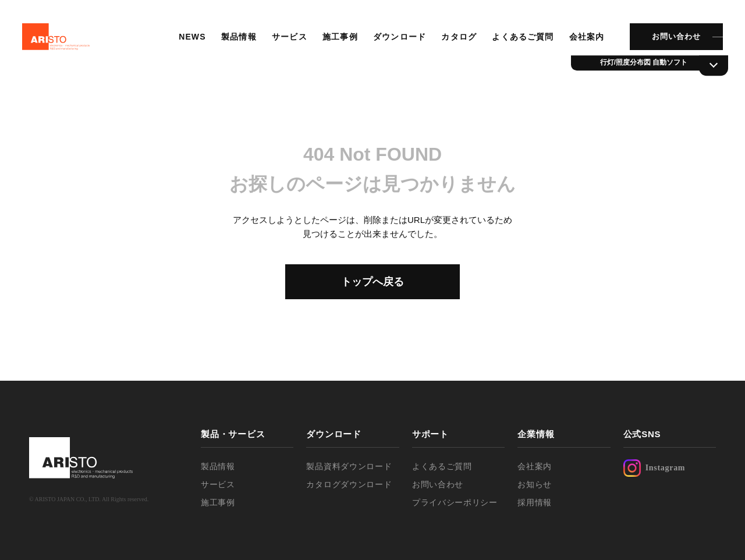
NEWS (191, 38)
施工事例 (339, 38)
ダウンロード (399, 38)
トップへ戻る (372, 282)
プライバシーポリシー (455, 502)
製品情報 (238, 38)
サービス (289, 38)
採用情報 (535, 502)
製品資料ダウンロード (349, 466)
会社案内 (586, 38)
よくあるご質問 (522, 38)
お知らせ (535, 484)
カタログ (458, 38)
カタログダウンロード (349, 484)
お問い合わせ (675, 38)
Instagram (654, 468)
